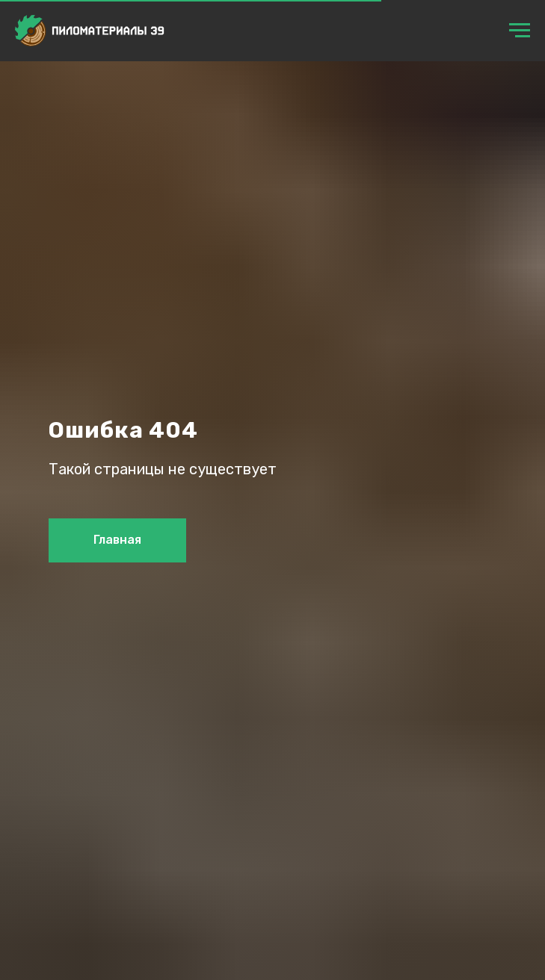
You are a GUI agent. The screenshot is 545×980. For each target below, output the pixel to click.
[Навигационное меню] (520, 31)
